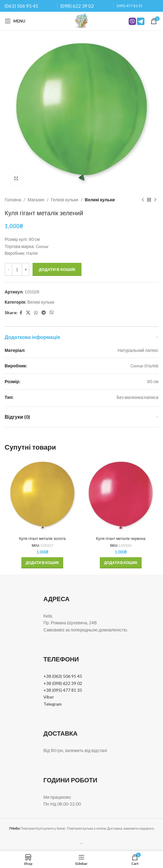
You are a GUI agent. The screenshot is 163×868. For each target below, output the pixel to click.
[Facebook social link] (21, 313)
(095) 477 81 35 (130, 6)
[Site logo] (81, 21)
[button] (42, 563)
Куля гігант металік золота (42, 539)
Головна (13, 200)
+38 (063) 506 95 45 (63, 676)
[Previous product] (143, 200)
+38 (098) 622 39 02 (63, 683)
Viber (49, 697)
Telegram (53, 704)
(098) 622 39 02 (77, 6)
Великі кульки (100, 200)
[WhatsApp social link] (36, 313)
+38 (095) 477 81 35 (63, 690)
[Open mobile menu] (15, 21)
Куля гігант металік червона (121, 539)
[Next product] (155, 200)
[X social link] (28, 313)
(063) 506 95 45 (21, 6)
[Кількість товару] (17, 269)
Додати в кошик (57, 269)
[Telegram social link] (44, 313)
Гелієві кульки (64, 200)
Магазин (36, 200)
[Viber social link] (52, 313)
